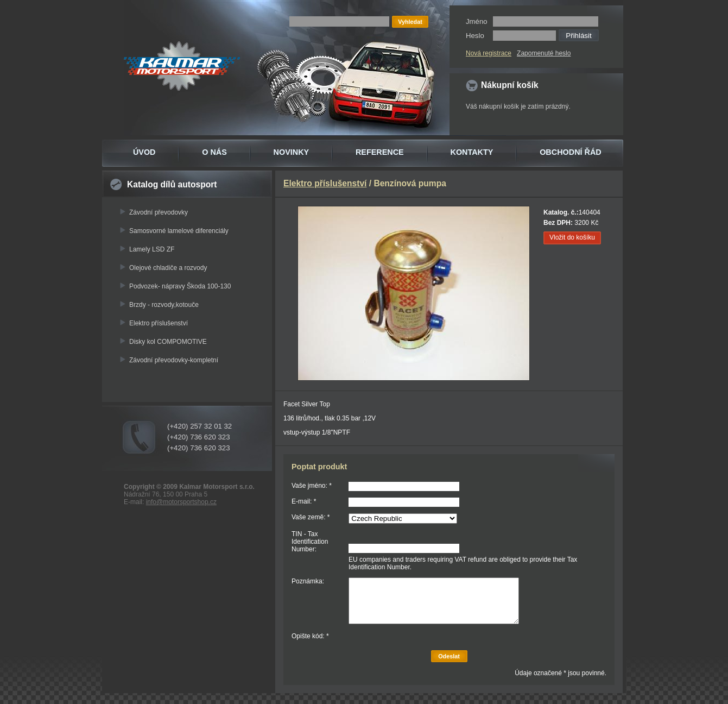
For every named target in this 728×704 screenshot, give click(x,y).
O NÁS (214, 152)
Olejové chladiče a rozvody (168, 268)
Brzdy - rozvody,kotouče (164, 305)
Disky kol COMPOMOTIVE (168, 342)
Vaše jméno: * (312, 486)
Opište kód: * (310, 636)
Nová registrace (489, 53)
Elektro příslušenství (159, 323)
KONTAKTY (472, 152)
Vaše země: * (311, 517)
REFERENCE (380, 152)
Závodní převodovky (159, 212)
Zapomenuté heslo (544, 53)
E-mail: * (304, 501)
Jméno (477, 21)
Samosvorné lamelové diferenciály (179, 231)
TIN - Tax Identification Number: (310, 542)
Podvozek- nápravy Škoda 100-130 (180, 286)
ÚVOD (144, 152)
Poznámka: (308, 581)
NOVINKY (292, 152)
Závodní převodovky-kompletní (174, 360)
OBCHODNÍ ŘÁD (571, 152)
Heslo (475, 36)
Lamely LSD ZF (152, 249)
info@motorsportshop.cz (181, 502)
